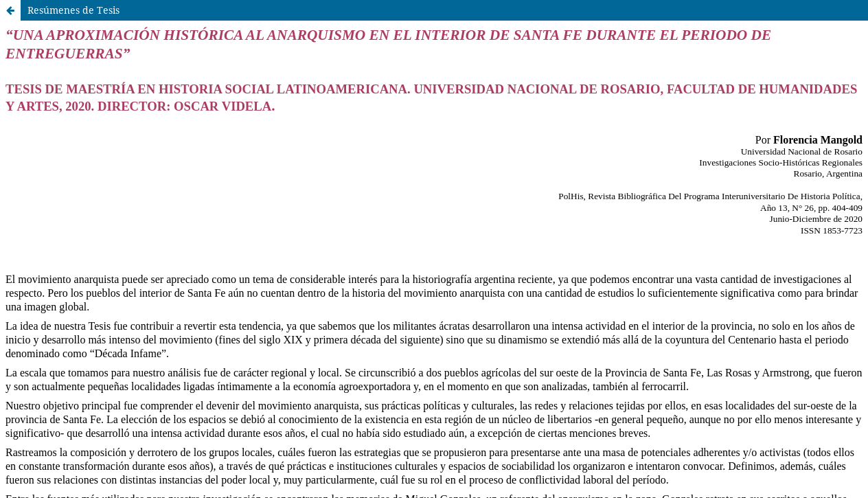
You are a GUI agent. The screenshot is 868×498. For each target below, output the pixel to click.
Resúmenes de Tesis (73, 10)
